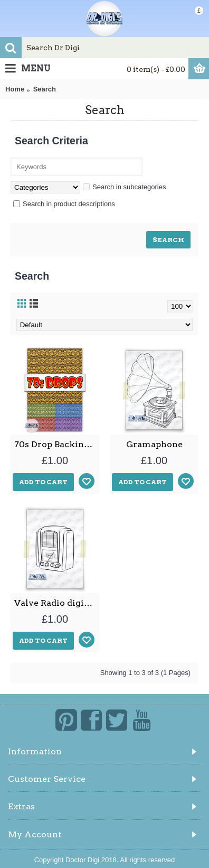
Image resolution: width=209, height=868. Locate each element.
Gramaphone (154, 444)
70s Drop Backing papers (57, 444)
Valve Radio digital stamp (57, 603)
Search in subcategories (124, 187)
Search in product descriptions (64, 204)
